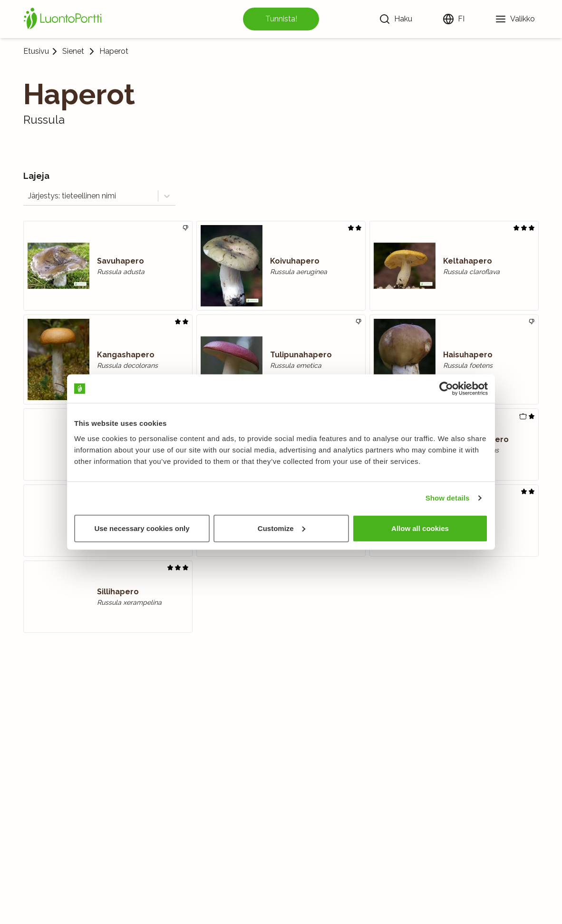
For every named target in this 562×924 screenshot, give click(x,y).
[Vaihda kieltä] (454, 19)
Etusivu (36, 51)
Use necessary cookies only (142, 528)
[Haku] (396, 19)
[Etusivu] (64, 19)
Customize (281, 528)
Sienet (73, 51)
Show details (448, 498)
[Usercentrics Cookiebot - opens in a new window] (446, 389)
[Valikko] (515, 19)
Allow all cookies (420, 528)
